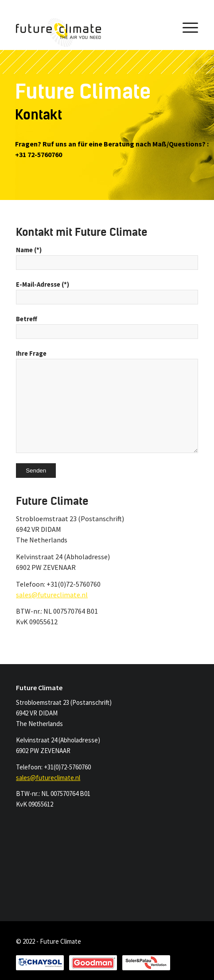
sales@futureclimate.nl (52, 595)
